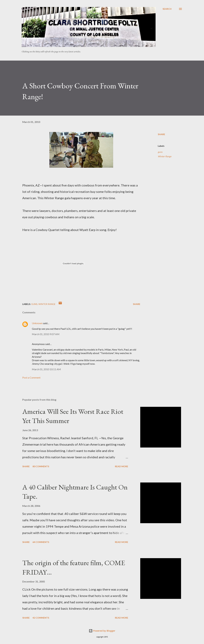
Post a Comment (31, 377)
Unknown (37, 323)
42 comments (41, 618)
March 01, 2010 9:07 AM (46, 334)
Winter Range (165, 156)
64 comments (41, 542)
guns (160, 152)
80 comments (41, 466)
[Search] (167, 9)
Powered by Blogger (102, 631)
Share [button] (161, 134)
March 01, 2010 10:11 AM (46, 369)
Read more (122, 466)
